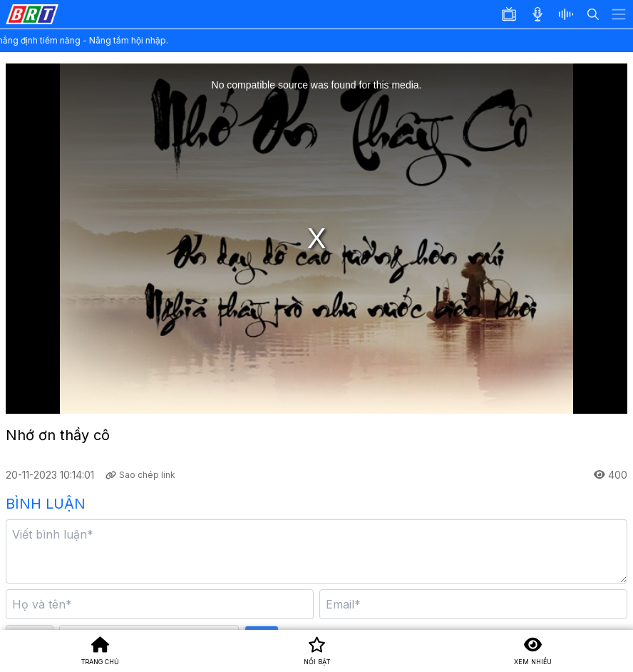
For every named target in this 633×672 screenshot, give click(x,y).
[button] (570, 14)
